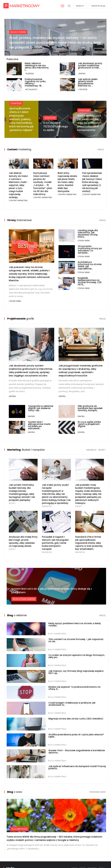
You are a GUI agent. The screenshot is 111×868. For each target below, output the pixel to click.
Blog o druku (18, 32)
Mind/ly (80, 6)
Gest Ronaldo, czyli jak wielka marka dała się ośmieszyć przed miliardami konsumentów (89, 123)
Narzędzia (47, 506)
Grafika (82, 74)
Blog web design (20, 829)
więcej (101, 149)
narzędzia (91, 450)
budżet (102, 450)
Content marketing (18, 200)
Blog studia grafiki (24, 599)
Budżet (12, 503)
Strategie (83, 89)
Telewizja (29, 74)
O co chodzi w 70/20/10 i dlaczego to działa (56, 126)
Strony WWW (15, 301)
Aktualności (31, 89)
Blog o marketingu (57, 634)
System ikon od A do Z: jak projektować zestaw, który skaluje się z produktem (52, 591)
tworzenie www (97, 792)
